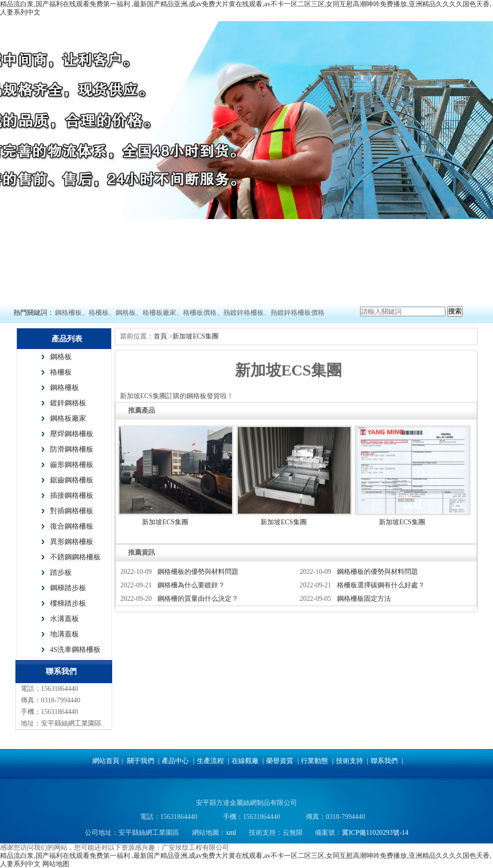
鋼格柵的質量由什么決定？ (198, 599)
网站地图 (56, 864)
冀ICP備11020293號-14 (375, 833)
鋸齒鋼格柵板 (72, 480)
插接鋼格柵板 (72, 495)
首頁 (161, 336)
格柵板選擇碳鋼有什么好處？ (381, 585)
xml (231, 833)
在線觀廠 (245, 761)
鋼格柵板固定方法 (364, 599)
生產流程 (210, 761)
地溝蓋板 (65, 634)
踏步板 (61, 572)
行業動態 (314, 761)
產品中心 (175, 761)
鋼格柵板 (65, 388)
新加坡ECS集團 (195, 336)
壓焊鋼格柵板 (72, 434)
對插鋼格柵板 (72, 511)
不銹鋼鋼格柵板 (75, 557)
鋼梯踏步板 (68, 588)
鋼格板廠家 (68, 418)
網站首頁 (106, 761)
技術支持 (350, 761)
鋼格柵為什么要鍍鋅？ (191, 585)
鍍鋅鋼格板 (68, 403)
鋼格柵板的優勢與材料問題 (198, 572)
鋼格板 (61, 357)
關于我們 (141, 761)
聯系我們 (384, 761)
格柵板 (61, 372)
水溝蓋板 (65, 619)
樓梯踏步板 (68, 603)
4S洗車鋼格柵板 (76, 649)
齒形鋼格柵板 (72, 465)
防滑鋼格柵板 (72, 449)
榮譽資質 (280, 761)
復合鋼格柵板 (72, 526)
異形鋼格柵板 (72, 542)
